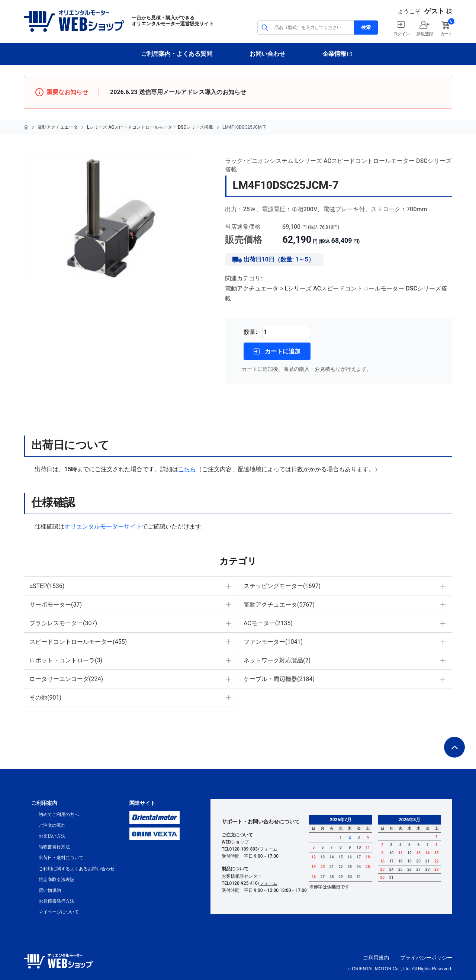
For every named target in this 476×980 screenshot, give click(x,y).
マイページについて (59, 912)
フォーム (268, 849)
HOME (26, 127)
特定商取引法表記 (57, 880)
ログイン (401, 34)
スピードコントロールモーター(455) (78, 642)
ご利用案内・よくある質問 (177, 54)
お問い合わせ (267, 54)
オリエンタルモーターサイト (103, 526)
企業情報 (334, 54)
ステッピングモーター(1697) (282, 586)
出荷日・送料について (61, 858)
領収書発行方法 (54, 847)
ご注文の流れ (52, 825)
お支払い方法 (52, 836)
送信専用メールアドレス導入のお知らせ (193, 92)
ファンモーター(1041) (273, 642)
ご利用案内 (44, 803)
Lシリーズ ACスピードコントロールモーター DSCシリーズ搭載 (150, 127)
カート (446, 34)
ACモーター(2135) (268, 623)
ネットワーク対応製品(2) (277, 660)
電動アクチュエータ (58, 127)
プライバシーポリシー (426, 958)
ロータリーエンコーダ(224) (66, 679)
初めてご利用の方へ (59, 814)
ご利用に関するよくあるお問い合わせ (77, 869)
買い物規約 (50, 890)
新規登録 (424, 34)
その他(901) (45, 698)
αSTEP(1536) (47, 586)
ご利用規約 (376, 958)
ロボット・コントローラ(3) (66, 660)
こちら (187, 469)
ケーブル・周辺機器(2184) (279, 679)
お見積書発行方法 (57, 901)
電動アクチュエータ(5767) (279, 605)
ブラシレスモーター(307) (63, 623)
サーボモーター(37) (56, 605)
